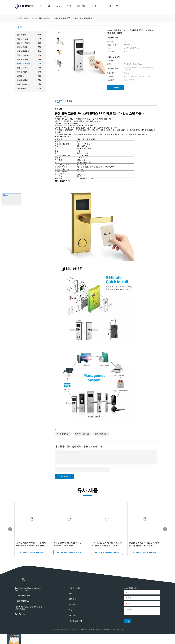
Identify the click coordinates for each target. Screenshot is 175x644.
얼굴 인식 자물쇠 (29, 43)
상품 (58, 6)
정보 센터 (82, 6)
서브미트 (64, 477)
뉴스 (71, 610)
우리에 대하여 (74, 588)
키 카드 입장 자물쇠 (63, 434)
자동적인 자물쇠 (29, 51)
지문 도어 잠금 (29, 39)
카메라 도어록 (29, 47)
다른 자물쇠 (29, 88)
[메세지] (142, 611)
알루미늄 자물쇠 (29, 84)
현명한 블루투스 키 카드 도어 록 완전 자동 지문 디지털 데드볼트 (144, 544)
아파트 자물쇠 (29, 72)
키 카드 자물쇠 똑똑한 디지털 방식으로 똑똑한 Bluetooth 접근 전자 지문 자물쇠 (31, 544)
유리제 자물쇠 (29, 80)
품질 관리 (73, 604)
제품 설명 (69, 101)
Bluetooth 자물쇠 (29, 55)
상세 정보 (58, 101)
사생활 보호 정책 (75, 621)
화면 (69, 6)
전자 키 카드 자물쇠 (102, 434)
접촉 (94, 6)
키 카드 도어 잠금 (29, 64)
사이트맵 (73, 615)
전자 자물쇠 (29, 35)
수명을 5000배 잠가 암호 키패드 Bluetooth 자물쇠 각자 (68, 544)
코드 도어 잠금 (29, 59)
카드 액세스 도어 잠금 (82, 434)
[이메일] (142, 604)
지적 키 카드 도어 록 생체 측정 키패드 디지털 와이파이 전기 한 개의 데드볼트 (107, 544)
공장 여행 (73, 599)
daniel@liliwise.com (22, 596)
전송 (127, 621)
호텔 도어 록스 (29, 68)
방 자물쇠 (29, 76)
